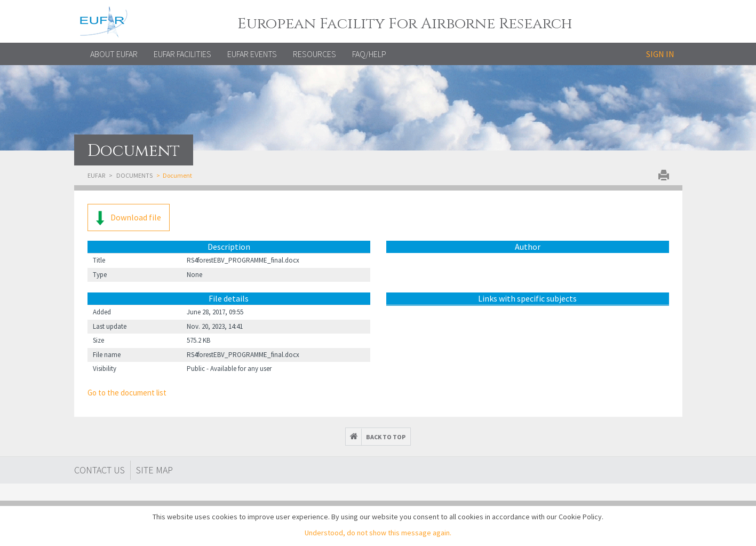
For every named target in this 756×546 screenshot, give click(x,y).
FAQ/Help (369, 54)
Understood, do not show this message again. (378, 533)
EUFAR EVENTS (252, 54)
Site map (154, 470)
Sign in (660, 54)
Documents (134, 175)
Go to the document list (127, 393)
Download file (129, 218)
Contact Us (100, 470)
